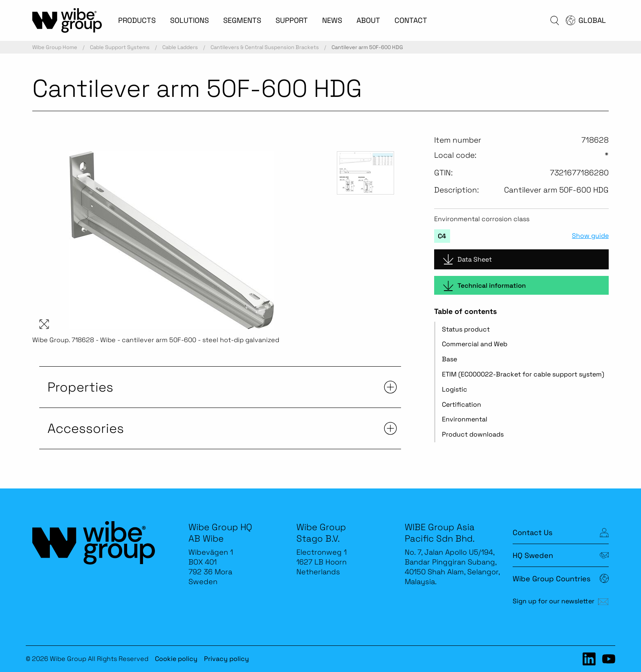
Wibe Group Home (55, 47)
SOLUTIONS (189, 20)
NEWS (332, 20)
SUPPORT (292, 20)
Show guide (590, 236)
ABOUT (368, 20)
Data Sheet (467, 259)
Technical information (484, 286)
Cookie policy (176, 659)
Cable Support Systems (120, 47)
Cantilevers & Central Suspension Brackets (265, 47)
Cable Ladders (180, 47)
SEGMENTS (242, 20)
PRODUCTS (137, 20)
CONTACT (411, 20)
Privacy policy (226, 659)
